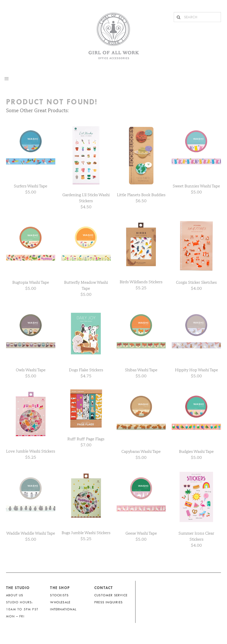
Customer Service (111, 595)
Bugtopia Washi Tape (31, 282)
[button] (7, 79)
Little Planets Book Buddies (141, 195)
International (63, 609)
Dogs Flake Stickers (86, 370)
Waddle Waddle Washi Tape (31, 533)
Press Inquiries (108, 602)
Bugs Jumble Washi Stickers (86, 533)
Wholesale (60, 602)
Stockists (59, 595)
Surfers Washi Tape (31, 186)
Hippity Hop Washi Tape (196, 370)
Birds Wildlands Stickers (141, 282)
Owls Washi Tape (31, 370)
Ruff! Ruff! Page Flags (86, 439)
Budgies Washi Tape (196, 451)
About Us (15, 595)
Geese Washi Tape (141, 533)
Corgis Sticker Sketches (196, 282)
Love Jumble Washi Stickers (31, 451)
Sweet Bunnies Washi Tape (196, 186)
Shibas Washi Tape (141, 370)
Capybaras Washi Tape (141, 451)
